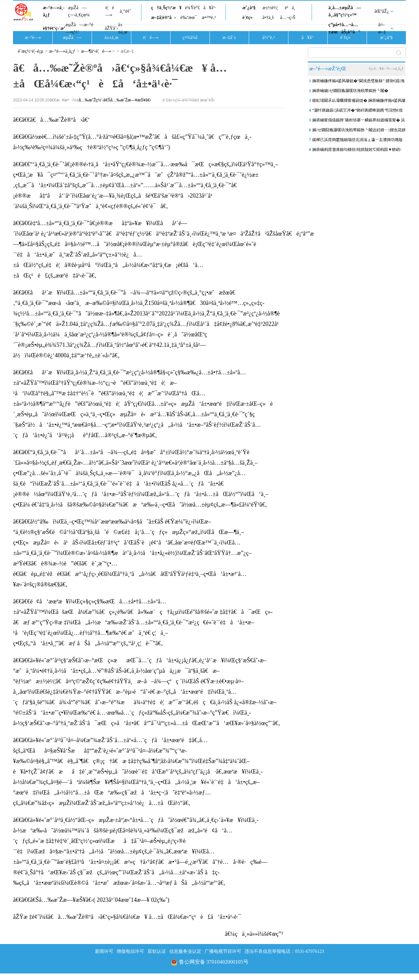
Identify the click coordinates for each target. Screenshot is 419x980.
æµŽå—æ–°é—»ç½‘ (79, 28)
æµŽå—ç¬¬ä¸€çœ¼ (79, 11)
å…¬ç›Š (288, 18)
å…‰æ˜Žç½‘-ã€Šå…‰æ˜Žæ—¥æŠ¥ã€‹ (115, 100)
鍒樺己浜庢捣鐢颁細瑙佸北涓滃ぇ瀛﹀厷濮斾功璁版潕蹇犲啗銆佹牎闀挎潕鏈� (357, 141)
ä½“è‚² (268, 37)
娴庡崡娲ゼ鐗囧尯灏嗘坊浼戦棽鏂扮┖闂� (350, 91)
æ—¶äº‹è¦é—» (96, 51)
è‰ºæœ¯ (189, 18)
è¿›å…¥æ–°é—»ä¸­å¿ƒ (386, 68)
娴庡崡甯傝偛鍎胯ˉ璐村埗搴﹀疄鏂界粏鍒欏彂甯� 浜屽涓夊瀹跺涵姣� (359, 121)
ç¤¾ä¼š (190, 37)
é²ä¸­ (290, 8)
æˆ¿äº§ (249, 8)
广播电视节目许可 (223, 951)
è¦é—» (110, 11)
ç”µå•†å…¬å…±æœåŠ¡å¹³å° (344, 28)
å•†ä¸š (268, 18)
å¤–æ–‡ (382, 28)
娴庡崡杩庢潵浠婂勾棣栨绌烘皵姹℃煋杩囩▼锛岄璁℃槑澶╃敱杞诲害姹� (357, 151)
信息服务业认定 (185, 951)
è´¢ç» (249, 18)
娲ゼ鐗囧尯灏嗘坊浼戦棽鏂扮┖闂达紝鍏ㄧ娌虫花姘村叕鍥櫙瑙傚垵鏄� (359, 131)
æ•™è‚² (209, 18)
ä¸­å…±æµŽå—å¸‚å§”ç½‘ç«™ (345, 11)
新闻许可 (104, 951)
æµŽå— (72, 37)
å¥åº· (209, 8)
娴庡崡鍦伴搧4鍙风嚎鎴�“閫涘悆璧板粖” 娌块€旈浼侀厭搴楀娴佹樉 (358, 82)
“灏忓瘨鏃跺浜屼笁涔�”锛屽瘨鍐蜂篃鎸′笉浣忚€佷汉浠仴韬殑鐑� (357, 112)
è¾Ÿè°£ (192, 8)
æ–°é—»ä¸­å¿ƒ (54, 11)
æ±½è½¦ (270, 8)
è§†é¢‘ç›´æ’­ (54, 28)
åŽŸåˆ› (111, 28)
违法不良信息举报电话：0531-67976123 (284, 951)
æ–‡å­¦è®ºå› (164, 18)
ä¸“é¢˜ (126, 11)
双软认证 (157, 951)
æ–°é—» (33, 37)
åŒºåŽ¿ (382, 11)
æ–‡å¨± (229, 37)
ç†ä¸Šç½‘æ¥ (166, 8)
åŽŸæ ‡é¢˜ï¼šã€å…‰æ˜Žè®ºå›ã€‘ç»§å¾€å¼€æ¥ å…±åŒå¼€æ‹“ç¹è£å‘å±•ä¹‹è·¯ (127, 917)
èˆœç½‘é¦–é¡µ (31, 51)
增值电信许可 (130, 951)
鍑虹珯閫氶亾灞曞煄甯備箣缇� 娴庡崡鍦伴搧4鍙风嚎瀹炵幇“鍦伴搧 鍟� (359, 102)
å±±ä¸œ (123, 28)
